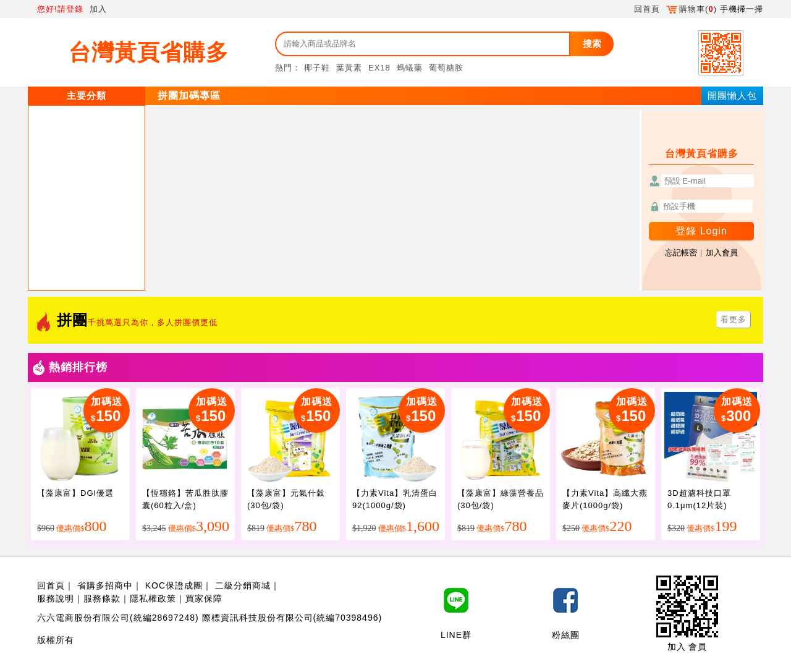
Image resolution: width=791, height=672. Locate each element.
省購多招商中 (105, 585)
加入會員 (722, 253)
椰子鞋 (317, 68)
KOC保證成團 (174, 585)
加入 (98, 9)
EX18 (379, 68)
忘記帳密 (681, 253)
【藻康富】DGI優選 (75, 493)
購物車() (692, 9)
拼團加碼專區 (189, 96)
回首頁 (647, 9)
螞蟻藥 (410, 68)
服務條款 (102, 598)
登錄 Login (701, 231)
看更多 (734, 319)
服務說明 (56, 598)
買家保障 (204, 598)
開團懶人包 (732, 96)
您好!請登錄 (60, 9)
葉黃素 (349, 68)
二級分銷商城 (243, 585)
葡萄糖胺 (446, 68)
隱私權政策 (153, 598)
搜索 (592, 44)
